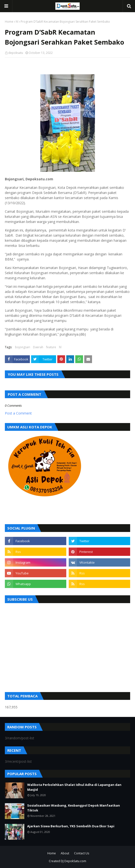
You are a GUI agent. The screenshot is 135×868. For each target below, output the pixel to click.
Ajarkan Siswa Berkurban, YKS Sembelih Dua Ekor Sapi (71, 826)
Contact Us (82, 853)
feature (51, 347)
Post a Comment (18, 413)
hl (17, 22)
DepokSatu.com (75, 861)
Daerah (38, 347)
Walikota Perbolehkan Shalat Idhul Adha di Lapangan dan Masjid (74, 787)
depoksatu (16, 53)
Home (9, 22)
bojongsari (23, 347)
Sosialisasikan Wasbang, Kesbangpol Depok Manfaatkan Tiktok (74, 808)
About (65, 853)
